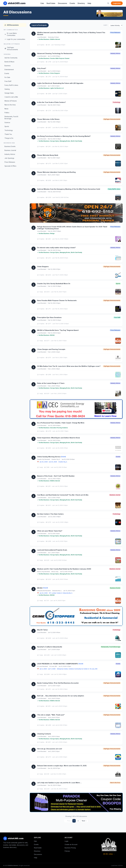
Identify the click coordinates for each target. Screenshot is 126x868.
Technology (9, 130)
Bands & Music (9, 62)
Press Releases (10, 162)
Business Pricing (70, 848)
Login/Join (117, 3)
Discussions (62, 3)
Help (89, 3)
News (6, 109)
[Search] (108, 3)
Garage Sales (9, 93)
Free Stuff (8, 81)
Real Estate (51, 3)
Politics (7, 113)
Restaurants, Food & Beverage (11, 118)
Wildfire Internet (13, 865)
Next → (84, 821)
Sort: (106, 25)
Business (8, 66)
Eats (42, 3)
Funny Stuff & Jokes (11, 85)
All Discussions (12, 25)
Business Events (10, 146)
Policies (67, 851)
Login (67, 841)
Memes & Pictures (11, 101)
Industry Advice (10, 154)
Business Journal (10, 150)
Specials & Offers (10, 166)
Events (72, 3)
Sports (7, 126)
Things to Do (9, 138)
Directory (81, 3)
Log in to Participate (39, 25)
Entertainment (9, 70)
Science (7, 122)
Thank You (8, 134)
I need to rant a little (11, 97)
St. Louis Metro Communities (11, 34)
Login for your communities (15, 39)
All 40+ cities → (109, 854)
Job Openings (9, 158)
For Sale (7, 77)
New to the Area (10, 105)
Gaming (7, 89)
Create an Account (71, 844)
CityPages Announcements (11, 48)
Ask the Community (11, 58)
